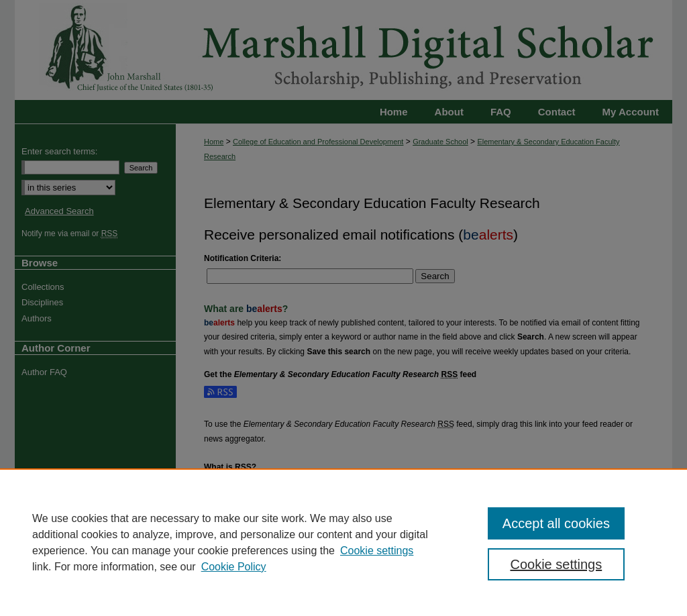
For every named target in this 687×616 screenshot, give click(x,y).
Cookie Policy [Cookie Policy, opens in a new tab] (234, 567)
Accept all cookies (556, 523)
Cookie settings (377, 551)
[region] (343, 542)
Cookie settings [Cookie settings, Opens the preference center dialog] (556, 564)
